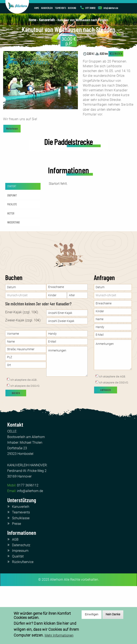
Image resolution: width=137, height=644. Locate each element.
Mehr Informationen (59, 635)
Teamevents (21, 570)
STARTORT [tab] (12, 244)
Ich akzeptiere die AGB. (112, 434)
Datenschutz (21, 603)
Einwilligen (92, 614)
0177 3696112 (90, 8)
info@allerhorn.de (111, 8)
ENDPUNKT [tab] (12, 253)
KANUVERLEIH (47, 8)
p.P (69, 41)
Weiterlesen (12, 129)
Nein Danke (113, 614)
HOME (37, 8)
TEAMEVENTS (60, 8)
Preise (17, 581)
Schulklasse (21, 576)
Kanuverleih (47, 20)
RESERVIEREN (116, 54)
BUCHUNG (72, 8)
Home (32, 20)
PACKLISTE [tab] (12, 262)
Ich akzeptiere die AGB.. (24, 438)
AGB (15, 597)
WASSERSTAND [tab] (13, 280)
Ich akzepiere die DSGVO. (25, 444)
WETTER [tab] (11, 271)
